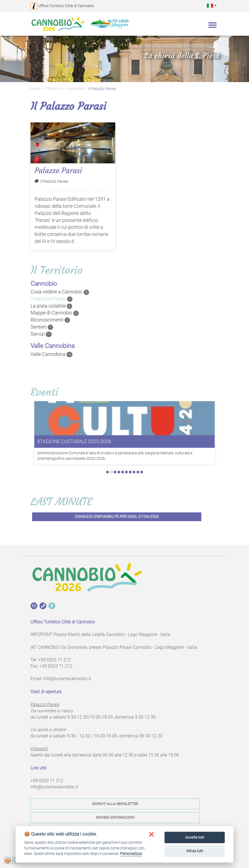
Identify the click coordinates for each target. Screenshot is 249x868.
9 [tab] (138, 472)
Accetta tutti (195, 837)
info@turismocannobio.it (67, 679)
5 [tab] (123, 472)
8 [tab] (134, 472)
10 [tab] (142, 472)
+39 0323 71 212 (54, 660)
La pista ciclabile (51, 306)
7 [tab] (130, 472)
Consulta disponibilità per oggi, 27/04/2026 (117, 517)
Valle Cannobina (51, 354)
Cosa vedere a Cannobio (60, 292)
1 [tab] (107, 472)
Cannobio (75, 89)
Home (36, 89)
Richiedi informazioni (115, 817)
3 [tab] (115, 472)
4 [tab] (119, 472)
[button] (212, 5)
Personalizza (131, 854)
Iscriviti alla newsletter (115, 804)
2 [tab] (111, 472)
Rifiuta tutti (195, 851)
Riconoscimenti (50, 320)
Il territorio (54, 89)
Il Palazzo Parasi (102, 89)
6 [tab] (126, 472)
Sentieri (42, 327)
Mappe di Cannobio (55, 313)
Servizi (41, 334)
